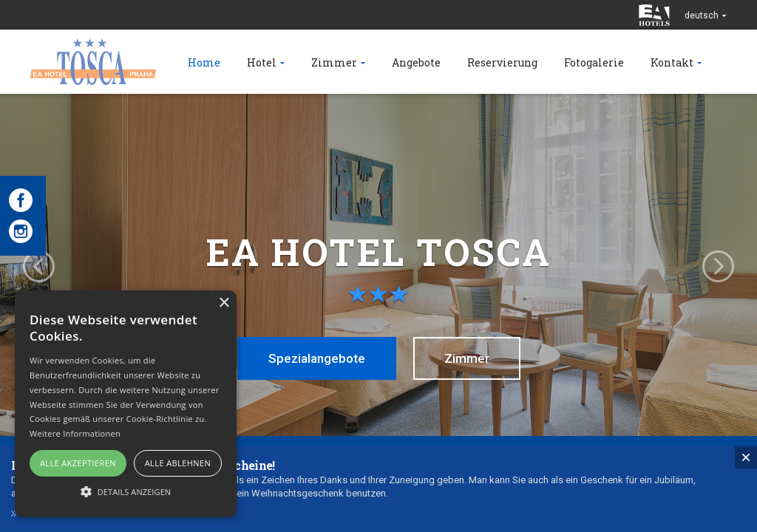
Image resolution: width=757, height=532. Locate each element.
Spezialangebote (317, 358)
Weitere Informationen (75, 433)
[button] (126, 491)
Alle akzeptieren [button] (78, 463)
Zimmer (467, 358)
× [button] (224, 303)
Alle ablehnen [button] (178, 463)
